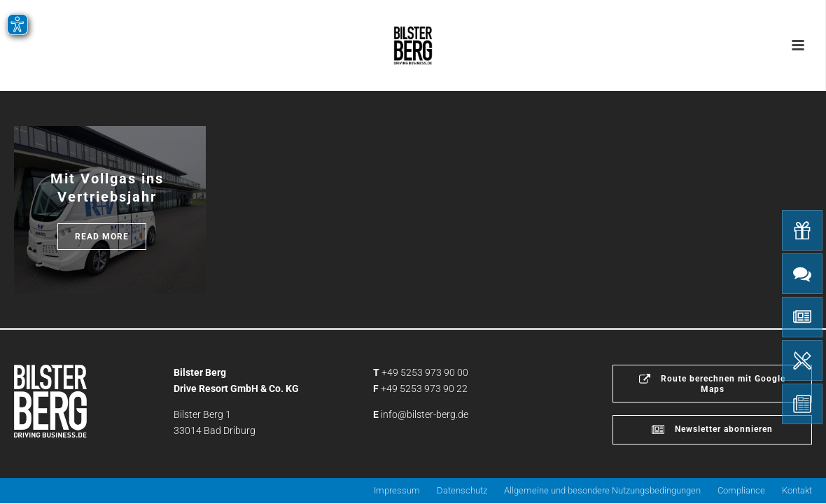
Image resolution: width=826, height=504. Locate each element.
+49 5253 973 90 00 (425, 372)
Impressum (397, 490)
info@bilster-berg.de (425, 414)
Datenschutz (462, 490)
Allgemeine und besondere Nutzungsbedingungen (602, 490)
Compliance (741, 490)
